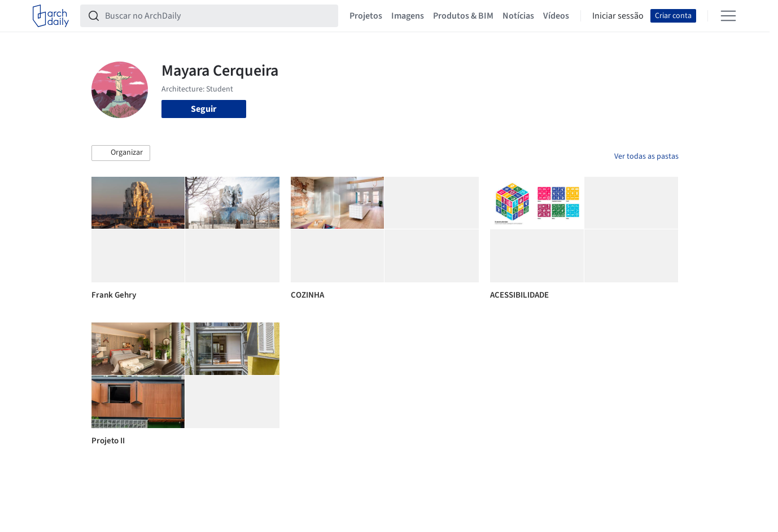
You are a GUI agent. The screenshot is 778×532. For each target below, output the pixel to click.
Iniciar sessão (618, 16)
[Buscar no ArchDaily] (218, 16)
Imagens (408, 16)
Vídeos (556, 16)
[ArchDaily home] (51, 16)
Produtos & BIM (463, 16)
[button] (121, 153)
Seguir (204, 109)
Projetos (366, 16)
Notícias (518, 16)
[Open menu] (728, 16)
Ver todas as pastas (646, 156)
